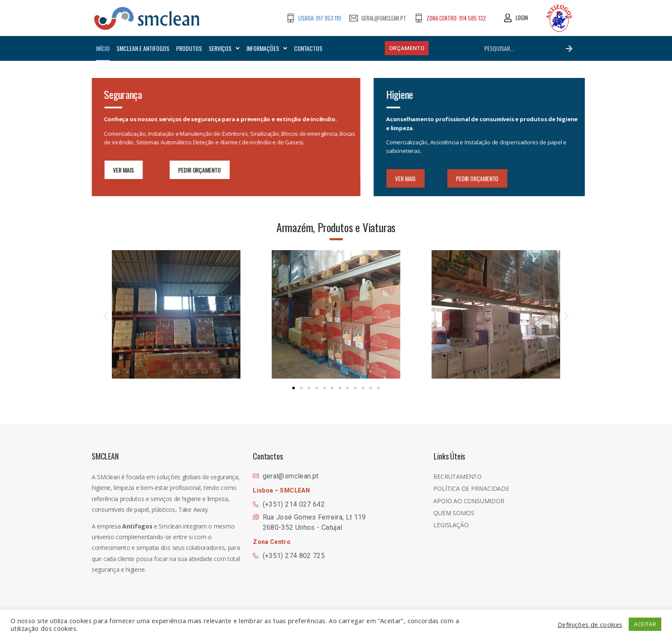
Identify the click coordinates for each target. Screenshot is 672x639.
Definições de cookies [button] (590, 624)
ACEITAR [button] (645, 624)
